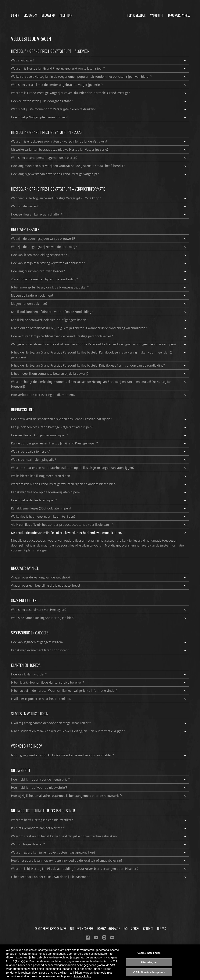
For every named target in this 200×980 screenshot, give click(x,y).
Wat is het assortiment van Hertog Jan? (99, 610)
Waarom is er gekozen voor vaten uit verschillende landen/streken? (99, 141)
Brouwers (30, 14)
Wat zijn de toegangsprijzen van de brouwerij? (99, 247)
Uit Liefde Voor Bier (82, 929)
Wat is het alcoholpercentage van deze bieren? (99, 158)
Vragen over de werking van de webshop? (99, 577)
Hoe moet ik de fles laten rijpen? (99, 500)
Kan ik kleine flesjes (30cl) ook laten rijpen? (99, 508)
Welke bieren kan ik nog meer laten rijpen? (99, 476)
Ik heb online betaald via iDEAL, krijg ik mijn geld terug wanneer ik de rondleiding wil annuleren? (99, 328)
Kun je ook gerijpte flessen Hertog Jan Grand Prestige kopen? (99, 443)
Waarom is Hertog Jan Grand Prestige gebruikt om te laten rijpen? (99, 68)
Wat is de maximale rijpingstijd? (99, 460)
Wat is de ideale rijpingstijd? (99, 451)
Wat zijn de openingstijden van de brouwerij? (99, 239)
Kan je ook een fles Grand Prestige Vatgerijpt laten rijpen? (99, 427)
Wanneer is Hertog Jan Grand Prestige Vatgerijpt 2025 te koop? (99, 198)
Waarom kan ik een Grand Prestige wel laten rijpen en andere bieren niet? (99, 484)
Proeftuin (66, 14)
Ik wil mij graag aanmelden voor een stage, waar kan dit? (99, 723)
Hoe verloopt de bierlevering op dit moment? (99, 395)
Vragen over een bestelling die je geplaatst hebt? (99, 585)
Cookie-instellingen (149, 953)
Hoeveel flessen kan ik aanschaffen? (99, 214)
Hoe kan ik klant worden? (99, 674)
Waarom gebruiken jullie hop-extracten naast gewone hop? (99, 852)
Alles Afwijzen (149, 962)
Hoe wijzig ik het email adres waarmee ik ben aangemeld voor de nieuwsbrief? (99, 796)
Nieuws (161, 929)
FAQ (125, 929)
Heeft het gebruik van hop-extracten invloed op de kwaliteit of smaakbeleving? (99, 861)
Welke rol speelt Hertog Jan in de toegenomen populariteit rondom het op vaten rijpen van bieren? (99, 77)
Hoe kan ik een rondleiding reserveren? (99, 255)
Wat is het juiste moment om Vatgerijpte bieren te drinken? (99, 109)
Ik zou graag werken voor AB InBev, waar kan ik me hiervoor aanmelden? (99, 755)
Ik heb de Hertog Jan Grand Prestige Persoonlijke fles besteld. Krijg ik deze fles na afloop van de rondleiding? (99, 365)
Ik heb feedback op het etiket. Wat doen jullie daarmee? (99, 877)
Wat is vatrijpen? (99, 60)
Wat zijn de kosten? (99, 206)
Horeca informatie (109, 929)
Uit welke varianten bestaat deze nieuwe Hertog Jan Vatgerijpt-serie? (99, 150)
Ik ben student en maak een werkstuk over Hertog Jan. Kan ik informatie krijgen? (99, 731)
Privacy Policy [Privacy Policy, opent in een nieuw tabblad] (82, 976)
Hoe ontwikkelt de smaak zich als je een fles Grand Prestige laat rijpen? (99, 419)
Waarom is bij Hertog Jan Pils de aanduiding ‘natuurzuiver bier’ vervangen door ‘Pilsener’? (99, 869)
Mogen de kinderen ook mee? (99, 295)
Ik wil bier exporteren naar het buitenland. (99, 699)
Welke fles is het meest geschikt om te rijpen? (99, 516)
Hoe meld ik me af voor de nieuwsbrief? (99, 788)
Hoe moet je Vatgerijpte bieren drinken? (99, 117)
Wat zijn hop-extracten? (99, 844)
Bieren (15, 14)
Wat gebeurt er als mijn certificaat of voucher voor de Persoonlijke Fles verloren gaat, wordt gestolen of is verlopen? (99, 344)
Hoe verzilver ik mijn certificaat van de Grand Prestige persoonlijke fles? (99, 336)
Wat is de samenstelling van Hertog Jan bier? (99, 618)
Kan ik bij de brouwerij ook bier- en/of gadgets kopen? (99, 320)
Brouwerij (48, 14)
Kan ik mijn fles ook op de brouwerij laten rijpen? (99, 492)
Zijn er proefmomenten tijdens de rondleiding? (99, 279)
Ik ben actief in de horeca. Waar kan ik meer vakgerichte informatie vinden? (99, 691)
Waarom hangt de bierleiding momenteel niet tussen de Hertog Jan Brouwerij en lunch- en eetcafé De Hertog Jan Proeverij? (99, 384)
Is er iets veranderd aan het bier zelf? (99, 828)
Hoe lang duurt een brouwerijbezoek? (99, 271)
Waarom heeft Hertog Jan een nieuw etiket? (99, 820)
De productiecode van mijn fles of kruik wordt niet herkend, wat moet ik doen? (99, 533)
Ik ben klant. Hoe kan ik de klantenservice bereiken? (99, 682)
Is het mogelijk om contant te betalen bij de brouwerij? (99, 374)
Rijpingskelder (136, 14)
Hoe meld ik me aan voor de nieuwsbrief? (99, 779)
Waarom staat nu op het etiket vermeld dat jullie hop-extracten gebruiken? (99, 836)
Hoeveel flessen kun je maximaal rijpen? (99, 435)
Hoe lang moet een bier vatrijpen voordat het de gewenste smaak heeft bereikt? (99, 166)
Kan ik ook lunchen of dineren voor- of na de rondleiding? (99, 312)
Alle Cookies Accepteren (150, 972)
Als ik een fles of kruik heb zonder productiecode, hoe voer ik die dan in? (99, 525)
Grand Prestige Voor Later (50, 929)
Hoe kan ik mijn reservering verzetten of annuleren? (99, 263)
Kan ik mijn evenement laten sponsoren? (99, 650)
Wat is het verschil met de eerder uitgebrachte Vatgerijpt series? (99, 85)
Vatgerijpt (157, 14)
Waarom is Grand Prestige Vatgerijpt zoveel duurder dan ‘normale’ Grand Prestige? (99, 93)
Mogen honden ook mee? (99, 304)
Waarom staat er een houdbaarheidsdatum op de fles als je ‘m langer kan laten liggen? (99, 468)
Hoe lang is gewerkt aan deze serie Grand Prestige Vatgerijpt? (99, 174)
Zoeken (135, 929)
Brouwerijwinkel (179, 14)
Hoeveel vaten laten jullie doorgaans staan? (99, 101)
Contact (148, 929)
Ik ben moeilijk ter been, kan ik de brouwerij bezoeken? (99, 287)
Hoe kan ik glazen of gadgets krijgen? (99, 642)
